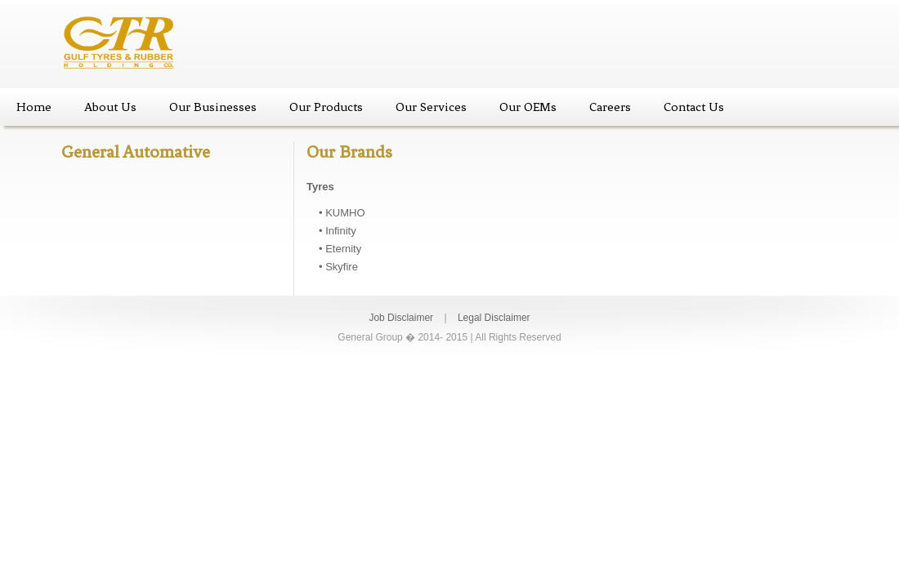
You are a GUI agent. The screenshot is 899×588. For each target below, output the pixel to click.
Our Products (326, 107)
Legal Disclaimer (494, 318)
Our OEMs (528, 107)
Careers (610, 107)
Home (34, 107)
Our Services (431, 107)
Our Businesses (213, 107)
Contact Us (694, 107)
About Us (110, 107)
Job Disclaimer (401, 318)
